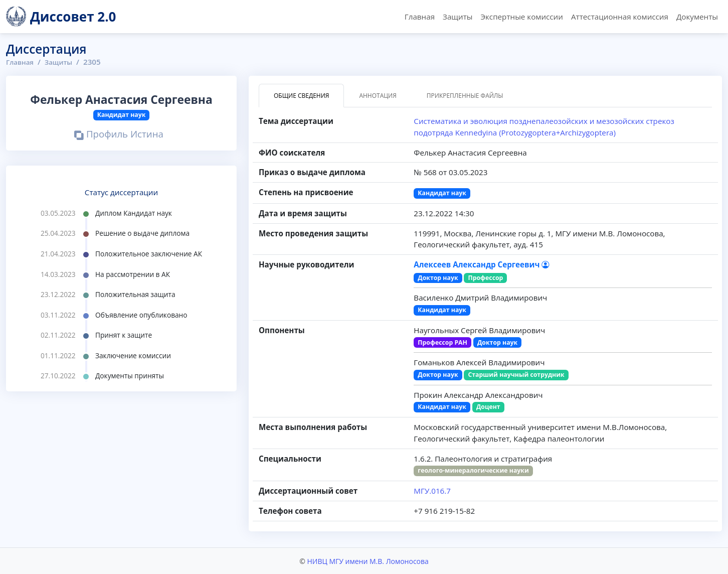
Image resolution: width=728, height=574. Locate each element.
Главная (420, 17)
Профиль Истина (119, 135)
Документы (697, 17)
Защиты (458, 17)
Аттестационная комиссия (620, 17)
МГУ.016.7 (432, 491)
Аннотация (378, 96)
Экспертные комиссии (521, 17)
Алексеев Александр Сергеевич (481, 264)
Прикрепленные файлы (465, 96)
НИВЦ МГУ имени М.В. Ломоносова (368, 561)
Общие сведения (301, 96)
